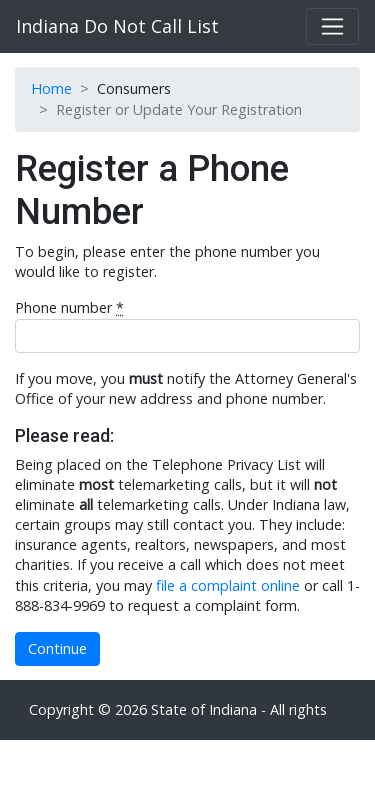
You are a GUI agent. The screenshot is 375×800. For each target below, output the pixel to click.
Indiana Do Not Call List (117, 26)
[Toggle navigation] (332, 26)
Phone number (69, 307)
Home (51, 88)
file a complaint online (228, 585)
